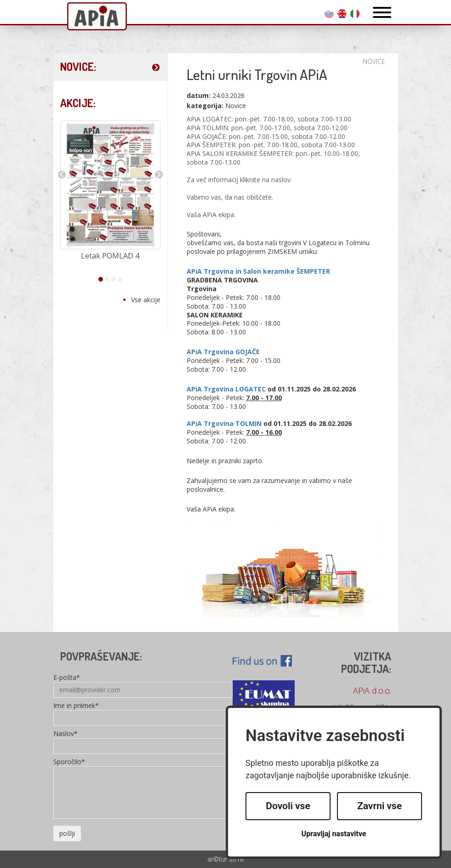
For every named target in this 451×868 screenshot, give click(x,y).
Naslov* (66, 734)
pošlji (67, 833)
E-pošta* (67, 678)
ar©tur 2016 (225, 859)
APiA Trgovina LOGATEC (226, 389)
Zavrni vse (380, 806)
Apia (97, 17)
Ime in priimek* (76, 706)
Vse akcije (146, 300)
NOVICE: (78, 66)
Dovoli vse (288, 806)
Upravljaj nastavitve (334, 834)
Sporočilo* (69, 762)
